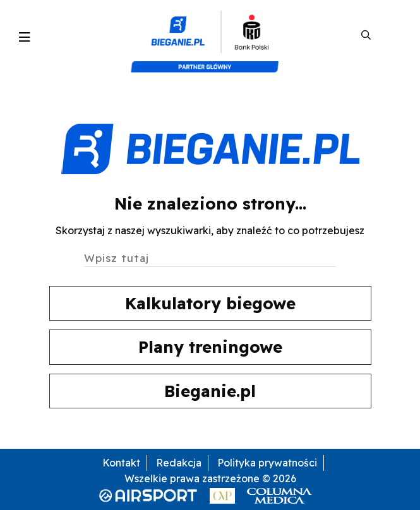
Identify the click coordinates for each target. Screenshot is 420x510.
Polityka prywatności (267, 463)
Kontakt (121, 463)
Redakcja (179, 463)
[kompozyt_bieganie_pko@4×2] (210, 35)
